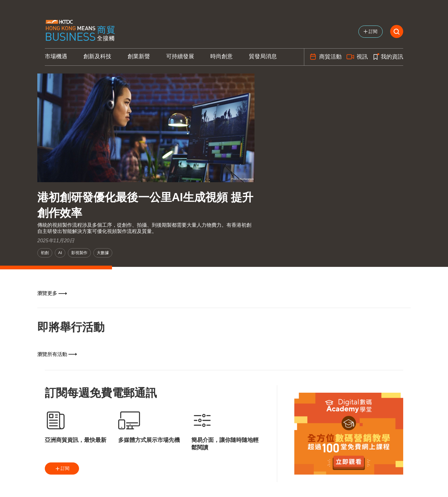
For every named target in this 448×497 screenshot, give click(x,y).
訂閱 (62, 469)
